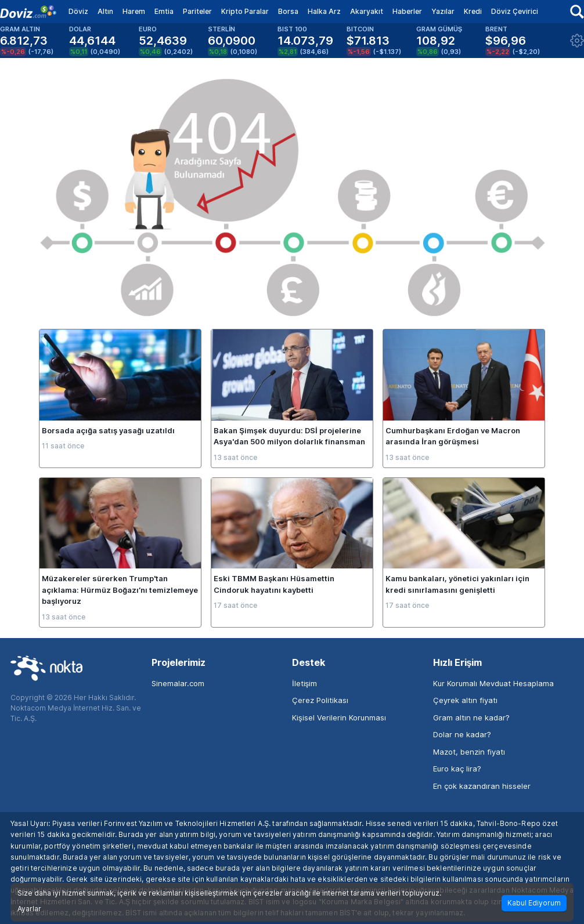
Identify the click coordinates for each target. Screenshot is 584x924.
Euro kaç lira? (457, 769)
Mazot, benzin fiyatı (469, 752)
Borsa (288, 11)
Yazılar (443, 11)
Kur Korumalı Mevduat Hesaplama (493, 683)
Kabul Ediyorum (534, 903)
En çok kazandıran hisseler (482, 786)
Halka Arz (324, 11)
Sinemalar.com (178, 683)
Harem (134, 11)
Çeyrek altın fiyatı (465, 700)
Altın (105, 11)
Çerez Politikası (320, 700)
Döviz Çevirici (515, 11)
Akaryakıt (367, 11)
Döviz (78, 11)
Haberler (407, 11)
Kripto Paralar (245, 11)
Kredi (473, 11)
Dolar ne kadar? (462, 734)
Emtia (164, 11)
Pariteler (197, 11)
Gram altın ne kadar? (471, 718)
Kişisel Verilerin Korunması (339, 718)
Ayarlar (29, 909)
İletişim (304, 683)
